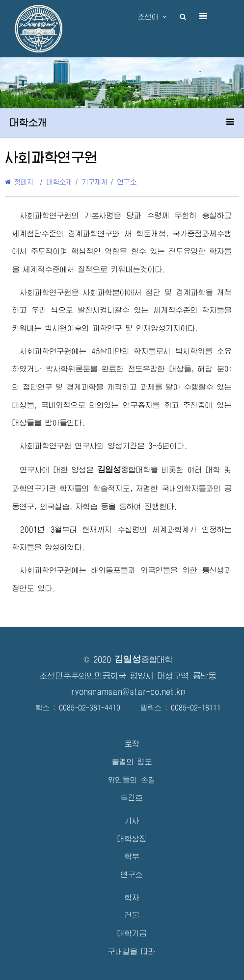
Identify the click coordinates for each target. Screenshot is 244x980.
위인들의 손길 (132, 780)
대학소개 (59, 182)
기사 (132, 821)
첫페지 (19, 182)
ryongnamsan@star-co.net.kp (128, 692)
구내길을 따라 (132, 951)
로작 (132, 744)
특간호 (132, 797)
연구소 (127, 182)
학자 (132, 897)
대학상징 (132, 839)
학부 (132, 856)
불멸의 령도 (132, 762)
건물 (132, 915)
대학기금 (132, 933)
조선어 (152, 17)
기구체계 (95, 182)
